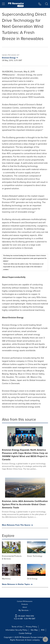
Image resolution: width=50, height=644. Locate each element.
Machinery (6, 579)
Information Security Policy (16, 630)
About (25, 607)
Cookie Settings (25, 633)
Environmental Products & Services (12, 557)
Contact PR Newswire (25, 601)
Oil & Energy (32, 579)
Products (25, 604)
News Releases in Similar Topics (17, 584)
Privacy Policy (31, 627)
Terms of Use (17, 627)
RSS (43, 630)
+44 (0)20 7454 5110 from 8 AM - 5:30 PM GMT (25, 617)
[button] (40, 4)
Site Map (34, 630)
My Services (25, 610)
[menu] (3, 4)
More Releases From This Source (17, 525)
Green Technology (35, 556)
